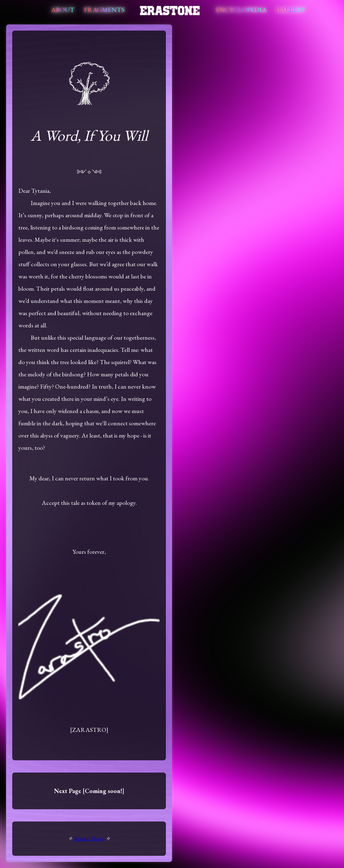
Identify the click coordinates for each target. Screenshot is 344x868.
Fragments (104, 10)
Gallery (290, 10)
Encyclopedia (241, 10)
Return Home (89, 838)
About (63, 10)
